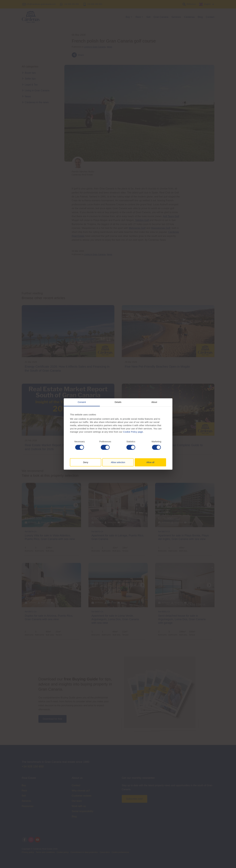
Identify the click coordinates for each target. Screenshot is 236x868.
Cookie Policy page (133, 432)
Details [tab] (118, 402)
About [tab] (154, 402)
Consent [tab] (82, 402)
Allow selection (118, 462)
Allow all (150, 462)
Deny (86, 462)
